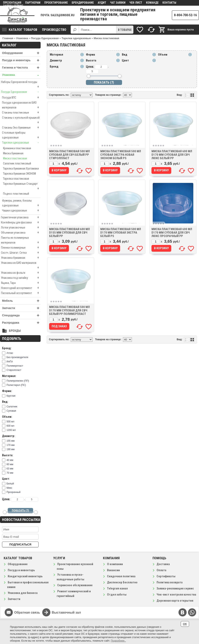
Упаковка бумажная (21, 258)
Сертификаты (166, 576)
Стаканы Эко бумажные (21, 128)
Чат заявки (118, 3)
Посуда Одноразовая (21, 92)
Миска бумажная (13, 153)
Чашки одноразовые (21, 210)
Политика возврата (170, 582)
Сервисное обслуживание (75, 585)
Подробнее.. (118, 641)
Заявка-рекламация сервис (175, 588)
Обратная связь (27, 612)
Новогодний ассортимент (21, 288)
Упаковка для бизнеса (23, 593)
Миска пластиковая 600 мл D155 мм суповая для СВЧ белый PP (69, 233)
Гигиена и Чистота (21, 68)
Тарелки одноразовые (21, 143)
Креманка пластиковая (17, 148)
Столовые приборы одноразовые (21, 135)
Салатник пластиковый (17, 163)
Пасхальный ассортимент (21, 293)
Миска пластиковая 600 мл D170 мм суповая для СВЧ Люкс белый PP (172, 155)
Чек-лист (136, 3)
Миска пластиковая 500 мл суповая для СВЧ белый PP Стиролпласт (69, 155)
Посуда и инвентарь (21, 60)
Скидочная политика (121, 576)
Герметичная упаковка (21, 217)
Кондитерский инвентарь (25, 576)
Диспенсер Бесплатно (122, 582)
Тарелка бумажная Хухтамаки (21, 169)
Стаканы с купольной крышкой (21, 120)
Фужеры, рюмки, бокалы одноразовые (21, 203)
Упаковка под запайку (21, 278)
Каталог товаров (20, 30)
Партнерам (33, 3)
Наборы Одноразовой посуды (21, 85)
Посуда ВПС (21, 98)
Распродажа (21, 323)
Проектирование (56, 3)
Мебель (21, 301)
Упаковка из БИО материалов (21, 266)
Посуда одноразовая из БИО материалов (21, 105)
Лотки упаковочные (21, 228)
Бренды (15, 331)
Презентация (12, 3)
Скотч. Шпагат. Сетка (21, 253)
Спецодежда (21, 315)
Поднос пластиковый (16, 194)
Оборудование (21, 53)
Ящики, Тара (21, 283)
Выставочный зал (66, 612)
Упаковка (21, 75)
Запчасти (21, 308)
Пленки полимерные (21, 248)
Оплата (161, 570)
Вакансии (113, 570)
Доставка (163, 564)
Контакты (169, 3)
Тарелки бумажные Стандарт (22, 187)
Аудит (102, 3)
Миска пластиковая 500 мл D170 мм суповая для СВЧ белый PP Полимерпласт (69, 310)
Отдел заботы (117, 595)
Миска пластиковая (15, 158)
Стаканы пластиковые (21, 113)
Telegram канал (117, 588)
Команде (152, 3)
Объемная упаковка (21, 233)
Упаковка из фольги (21, 273)
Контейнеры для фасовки (21, 222)
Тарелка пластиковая (16, 179)
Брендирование (83, 3)
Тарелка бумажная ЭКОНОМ (19, 174)
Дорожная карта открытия (175, 601)
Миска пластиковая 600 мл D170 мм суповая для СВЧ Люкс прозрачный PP (172, 233)
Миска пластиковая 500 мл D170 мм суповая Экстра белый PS (121, 233)
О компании (115, 564)
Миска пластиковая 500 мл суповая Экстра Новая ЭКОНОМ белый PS (121, 155)
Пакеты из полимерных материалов (21, 240)
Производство (54, 30)
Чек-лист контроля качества (176, 595)
